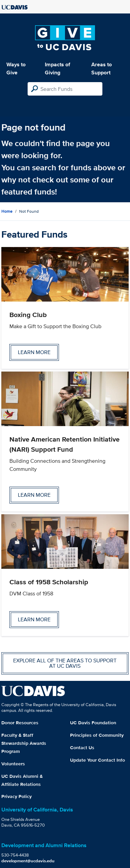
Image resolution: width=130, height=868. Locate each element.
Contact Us (82, 748)
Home (7, 211)
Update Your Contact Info (97, 760)
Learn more (34, 352)
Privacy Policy (17, 796)
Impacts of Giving (57, 68)
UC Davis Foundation (93, 723)
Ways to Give (16, 68)
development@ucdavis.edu (28, 861)
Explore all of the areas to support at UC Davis (65, 663)
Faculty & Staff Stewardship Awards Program (24, 743)
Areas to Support (102, 68)
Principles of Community (97, 735)
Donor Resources (20, 723)
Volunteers (13, 764)
